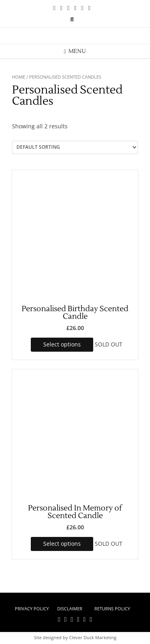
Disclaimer (70, 609)
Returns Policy (112, 609)
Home (19, 77)
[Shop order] (75, 147)
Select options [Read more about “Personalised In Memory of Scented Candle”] (62, 544)
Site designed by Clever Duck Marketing (75, 637)
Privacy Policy (32, 609)
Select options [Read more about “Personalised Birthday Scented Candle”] (62, 344)
